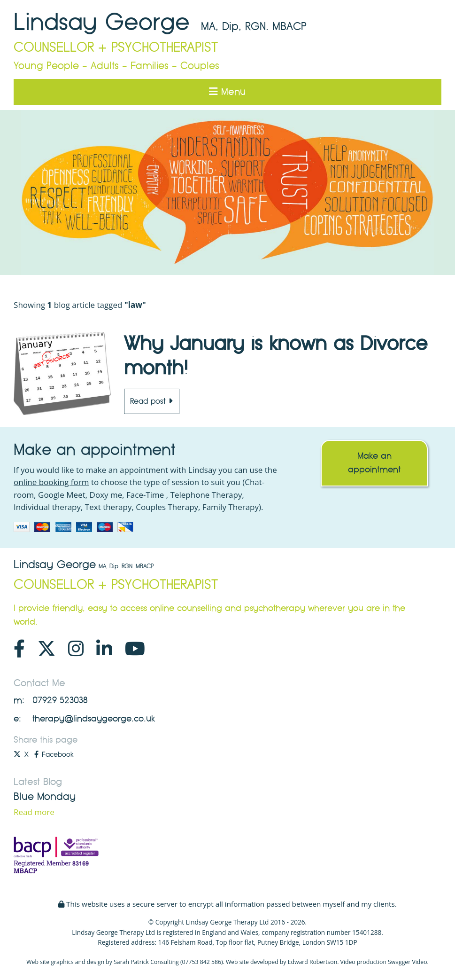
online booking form (51, 482)
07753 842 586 (202, 962)
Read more (34, 812)
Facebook (54, 754)
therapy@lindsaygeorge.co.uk (94, 719)
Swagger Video (407, 962)
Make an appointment (374, 463)
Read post (151, 401)
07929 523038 (60, 700)
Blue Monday (45, 797)
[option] (227, 193)
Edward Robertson (313, 962)
